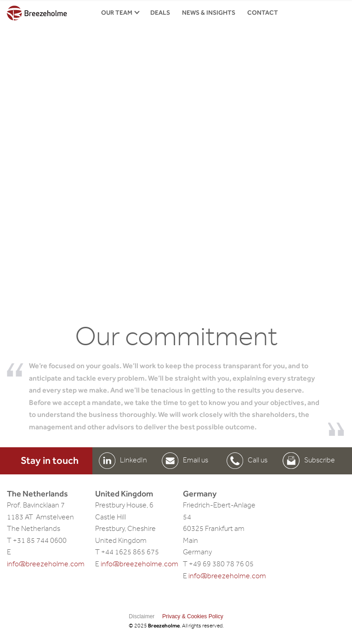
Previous (36, 164)
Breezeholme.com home (37, 13)
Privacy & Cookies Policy (193, 616)
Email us (196, 460)
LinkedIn (133, 460)
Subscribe (320, 460)
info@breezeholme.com (46, 564)
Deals (160, 13)
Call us (258, 460)
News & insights (209, 13)
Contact (263, 13)
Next (316, 164)
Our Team (117, 13)
